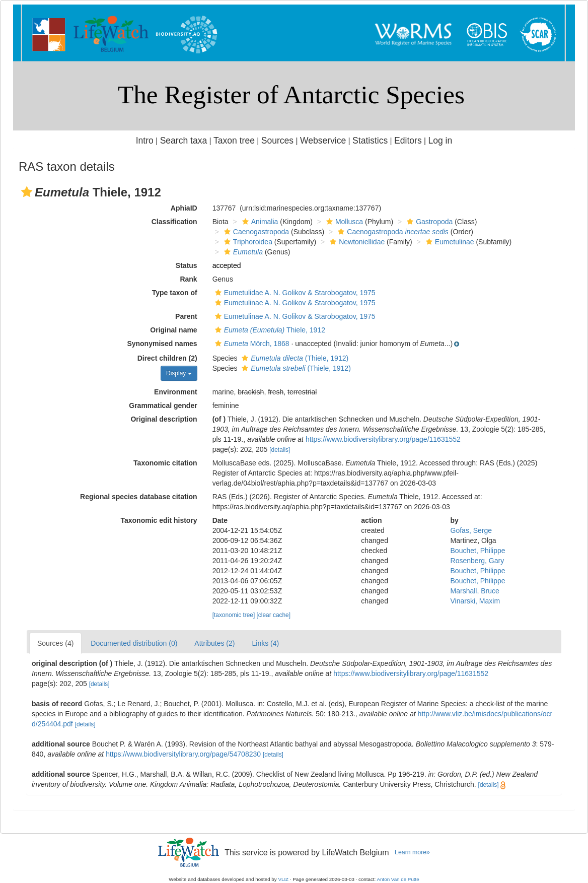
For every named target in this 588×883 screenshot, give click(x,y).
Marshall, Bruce (475, 591)
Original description (164, 419)
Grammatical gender (163, 405)
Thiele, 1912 (269, 330)
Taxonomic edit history (159, 520)
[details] (280, 450)
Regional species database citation (139, 497)
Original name (173, 330)
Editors (408, 141)
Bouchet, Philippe (478, 551)
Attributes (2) (214, 643)
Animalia (259, 222)
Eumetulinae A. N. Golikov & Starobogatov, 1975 (294, 303)
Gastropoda (428, 222)
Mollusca (343, 222)
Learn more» (412, 852)
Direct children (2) (167, 358)
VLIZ (283, 879)
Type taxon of (175, 293)
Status (187, 265)
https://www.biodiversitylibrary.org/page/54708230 (183, 754)
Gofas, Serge (471, 530)
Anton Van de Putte (398, 879)
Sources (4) (55, 643)
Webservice (323, 141)
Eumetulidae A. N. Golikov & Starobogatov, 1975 (294, 293)
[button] (27, 192)
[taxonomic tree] (234, 615)
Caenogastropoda (255, 232)
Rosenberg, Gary (477, 561)
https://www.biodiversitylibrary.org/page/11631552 (383, 439)
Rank (188, 279)
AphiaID (184, 208)
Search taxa (184, 141)
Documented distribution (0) (134, 643)
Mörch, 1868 (251, 344)
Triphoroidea (247, 242)
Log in (440, 141)
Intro (145, 141)
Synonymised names (162, 344)
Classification (174, 222)
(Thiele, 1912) (294, 358)
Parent (186, 316)
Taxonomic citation (165, 463)
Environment (176, 392)
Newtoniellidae (356, 242)
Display (179, 373)
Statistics (370, 141)
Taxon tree (234, 141)
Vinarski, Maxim (475, 601)
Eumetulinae (449, 242)
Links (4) (265, 643)
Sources (277, 141)
